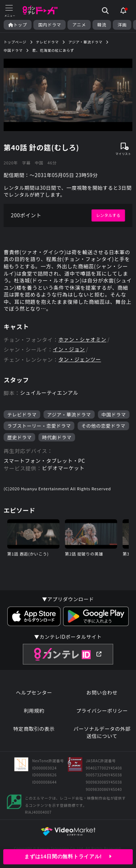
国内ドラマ (50, 25)
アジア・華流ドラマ (69, 414)
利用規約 (34, 711)
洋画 (122, 25)
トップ (18, 25)
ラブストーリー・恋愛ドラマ (39, 426)
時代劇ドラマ (57, 437)
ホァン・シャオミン (82, 339)
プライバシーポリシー (102, 711)
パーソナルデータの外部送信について (102, 732)
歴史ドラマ (19, 437)
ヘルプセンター (34, 693)
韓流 (102, 25)
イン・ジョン (69, 349)
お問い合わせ (102, 693)
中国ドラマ (114, 414)
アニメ (79, 25)
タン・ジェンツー (80, 359)
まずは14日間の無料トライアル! (68, 856)
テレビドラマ (22, 414)
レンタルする (108, 215)
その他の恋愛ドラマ (103, 426)
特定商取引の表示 (34, 729)
